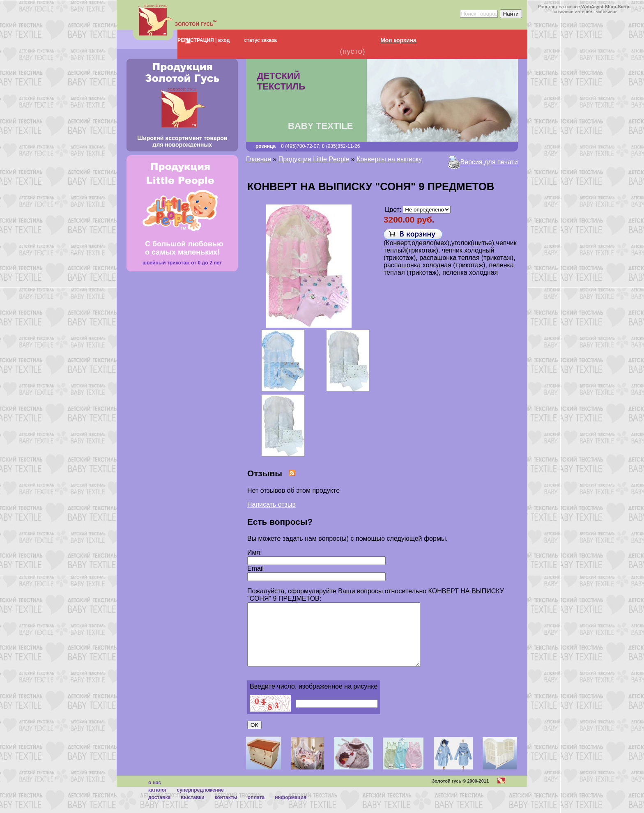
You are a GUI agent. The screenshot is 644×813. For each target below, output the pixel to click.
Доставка (159, 810)
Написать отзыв (271, 504)
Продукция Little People (314, 159)
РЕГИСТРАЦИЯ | (197, 40)
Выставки (193, 810)
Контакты (226, 810)
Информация (291, 810)
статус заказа (260, 40)
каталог (158, 802)
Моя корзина (398, 40)
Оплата (256, 810)
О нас (155, 795)
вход (223, 40)
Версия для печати (489, 162)
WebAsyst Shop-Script (606, 7)
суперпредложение (200, 802)
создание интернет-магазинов (586, 11)
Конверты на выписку (389, 159)
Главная (259, 159)
